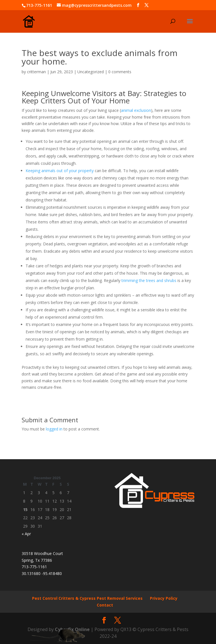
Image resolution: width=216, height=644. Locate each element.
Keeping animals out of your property (60, 171)
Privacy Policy (164, 598)
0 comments (120, 72)
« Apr (26, 534)
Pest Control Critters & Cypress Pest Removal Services (87, 598)
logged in (54, 429)
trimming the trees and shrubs (149, 280)
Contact (105, 605)
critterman (36, 72)
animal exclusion (136, 110)
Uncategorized (91, 72)
